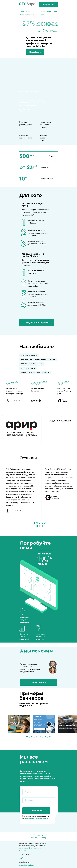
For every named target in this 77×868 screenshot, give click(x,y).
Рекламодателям (27, 15)
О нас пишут (25, 12)
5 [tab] (45, 523)
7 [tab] (42, 737)
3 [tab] (40, 523)
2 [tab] (37, 523)
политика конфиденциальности (31, 848)
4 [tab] (42, 523)
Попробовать (35, 52)
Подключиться (39, 682)
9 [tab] (48, 737)
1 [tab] (35, 523)
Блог (42, 15)
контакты (23, 850)
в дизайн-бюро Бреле (27, 865)
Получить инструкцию (37, 322)
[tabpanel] (21, 430)
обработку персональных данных (36, 818)
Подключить (49, 5)
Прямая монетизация (49, 12)
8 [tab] (45, 737)
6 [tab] (40, 737)
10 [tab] (50, 737)
